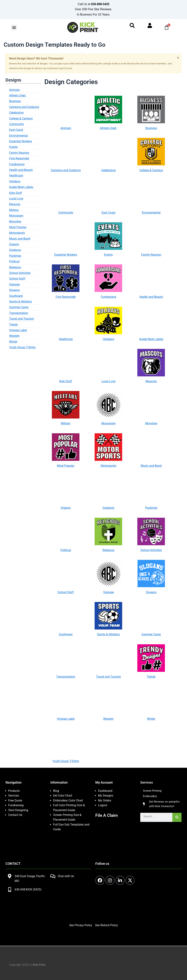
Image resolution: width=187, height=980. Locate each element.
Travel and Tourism (22, 319)
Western (14, 337)
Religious (15, 268)
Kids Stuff (16, 193)
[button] (14, 28)
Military (14, 211)
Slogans (14, 291)
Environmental (18, 136)
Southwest (16, 296)
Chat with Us (66, 876)
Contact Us (15, 815)
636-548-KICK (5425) (28, 889)
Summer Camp (19, 308)
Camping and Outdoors (24, 108)
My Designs (106, 796)
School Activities (20, 274)
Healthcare (16, 176)
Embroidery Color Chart (68, 800)
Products (14, 791)
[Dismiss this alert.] (178, 58)
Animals (14, 90)
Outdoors (15, 251)
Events (13, 148)
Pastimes (15, 256)
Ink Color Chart (63, 796)
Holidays (15, 182)
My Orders (105, 800)
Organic (14, 245)
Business (15, 102)
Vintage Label (18, 331)
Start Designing (18, 810)
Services (14, 796)
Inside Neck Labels (21, 188)
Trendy (14, 325)
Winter (13, 342)
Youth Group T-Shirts (22, 348)
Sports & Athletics (21, 302)
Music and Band (20, 239)
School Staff (17, 279)
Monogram (16, 216)
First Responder (19, 159)
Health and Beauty (21, 171)
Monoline (15, 222)
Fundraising (17, 165)
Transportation (19, 314)
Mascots (15, 205)
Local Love (16, 199)
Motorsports (17, 234)
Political (14, 262)
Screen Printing (153, 791)
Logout (103, 805)
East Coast (16, 130)
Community (17, 125)
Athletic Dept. (18, 96)
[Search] (177, 818)
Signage (14, 285)
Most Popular (18, 228)
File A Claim (107, 815)
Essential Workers (21, 142)
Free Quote (15, 800)
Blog (56, 791)
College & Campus (21, 119)
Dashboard (105, 791)
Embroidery (150, 797)
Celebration (16, 113)
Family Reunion (19, 153)
